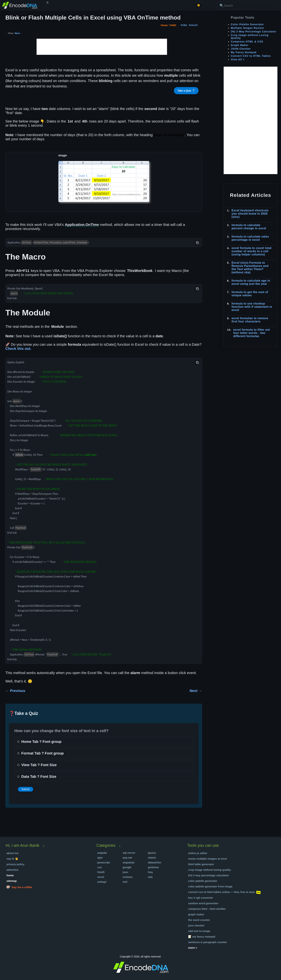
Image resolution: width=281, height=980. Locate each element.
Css (100, 867)
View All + (238, 59)
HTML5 (101, 872)
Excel (101, 877)
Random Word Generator (203, 903)
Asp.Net (127, 858)
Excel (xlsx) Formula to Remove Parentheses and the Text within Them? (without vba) (250, 268)
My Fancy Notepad (244, 52)
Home (10, 875)
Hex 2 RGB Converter (201, 898)
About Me (12, 853)
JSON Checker (241, 49)
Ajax (100, 858)
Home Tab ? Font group (41, 742)
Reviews (128, 877)
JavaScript (104, 862)
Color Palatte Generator (247, 24)
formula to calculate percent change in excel (249, 227)
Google (127, 867)
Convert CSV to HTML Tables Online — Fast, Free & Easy (222, 892)
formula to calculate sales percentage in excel (250, 238)
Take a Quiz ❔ (186, 91)
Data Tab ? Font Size (39, 777)
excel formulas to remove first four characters (250, 320)
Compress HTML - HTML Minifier (207, 909)
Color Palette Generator (203, 881)
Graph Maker (240, 45)
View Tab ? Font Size (39, 765)
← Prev (9, 33)
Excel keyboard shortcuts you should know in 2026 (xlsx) (250, 214)
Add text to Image (199, 931)
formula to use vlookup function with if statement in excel (252, 307)
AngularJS (129, 862)
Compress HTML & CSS (247, 42)
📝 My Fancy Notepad (202, 937)
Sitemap (12, 881)
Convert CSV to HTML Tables (251, 56)
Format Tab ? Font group (42, 753)
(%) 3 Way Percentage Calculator (254, 32)
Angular (102, 853)
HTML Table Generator (201, 864)
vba (185, 25)
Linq (150, 872)
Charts (152, 858)
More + (193, 948)
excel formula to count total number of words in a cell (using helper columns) (252, 251)
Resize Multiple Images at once (208, 859)
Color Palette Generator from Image (210, 886)
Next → (19, 33)
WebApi (102, 882)
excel (194, 25)
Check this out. (18, 349)
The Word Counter (199, 920)
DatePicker (155, 862)
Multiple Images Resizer (247, 28)
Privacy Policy (15, 864)
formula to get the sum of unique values (250, 294)
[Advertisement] (102, 47)
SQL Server (129, 853)
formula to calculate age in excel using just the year (251, 282)
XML (125, 882)
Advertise (12, 870)
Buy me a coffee (19, 887)
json (125, 872)
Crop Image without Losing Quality (209, 870)
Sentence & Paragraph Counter (208, 942)
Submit (26, 789)
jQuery (152, 853)
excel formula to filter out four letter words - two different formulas (252, 333)
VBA (150, 877)
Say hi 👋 (12, 859)
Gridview (153, 867)
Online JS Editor (198, 853)
